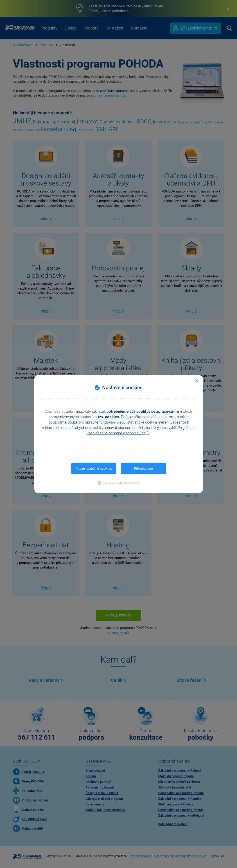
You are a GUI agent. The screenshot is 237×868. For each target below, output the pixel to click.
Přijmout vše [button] (143, 468)
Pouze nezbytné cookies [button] (94, 468)
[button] (118, 483)
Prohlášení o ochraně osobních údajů (118, 433)
